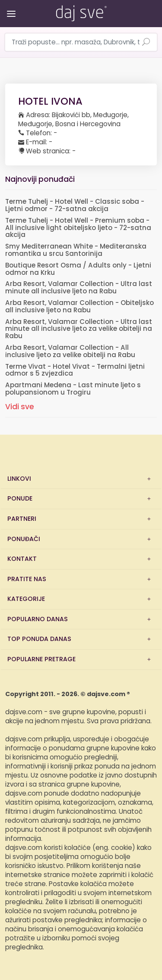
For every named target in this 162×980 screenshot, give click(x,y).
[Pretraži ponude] (146, 43)
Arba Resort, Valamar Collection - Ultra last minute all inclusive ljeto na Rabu (79, 288)
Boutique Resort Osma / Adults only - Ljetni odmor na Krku (78, 269)
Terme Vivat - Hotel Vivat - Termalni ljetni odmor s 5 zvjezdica (75, 370)
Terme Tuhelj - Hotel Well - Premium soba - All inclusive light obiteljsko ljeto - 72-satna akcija (78, 228)
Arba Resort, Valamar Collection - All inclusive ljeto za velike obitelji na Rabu (70, 352)
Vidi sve (20, 407)
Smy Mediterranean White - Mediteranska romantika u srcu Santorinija (76, 250)
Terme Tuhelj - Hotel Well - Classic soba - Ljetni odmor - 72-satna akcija (75, 205)
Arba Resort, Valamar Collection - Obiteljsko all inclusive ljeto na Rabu (79, 307)
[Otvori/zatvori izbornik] (10, 8)
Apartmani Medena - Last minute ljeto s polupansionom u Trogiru (73, 389)
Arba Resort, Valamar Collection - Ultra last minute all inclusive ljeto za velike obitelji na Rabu (79, 329)
